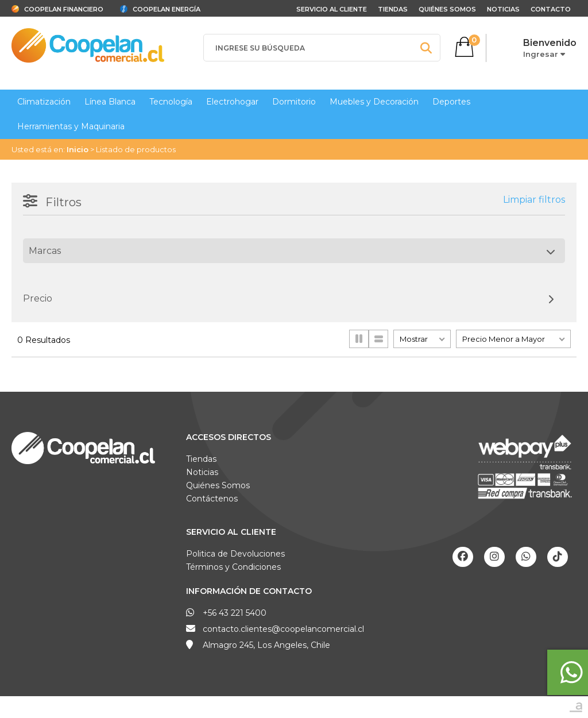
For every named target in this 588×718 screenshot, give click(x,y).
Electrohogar (232, 102)
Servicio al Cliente (231, 532)
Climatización (44, 102)
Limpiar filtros (534, 200)
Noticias (503, 9)
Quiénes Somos (447, 9)
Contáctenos (212, 499)
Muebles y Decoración (374, 102)
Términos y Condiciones (233, 567)
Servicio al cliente (332, 9)
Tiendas (393, 9)
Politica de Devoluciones (235, 554)
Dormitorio (294, 102)
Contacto (551, 9)
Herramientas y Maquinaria (71, 126)
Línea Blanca (110, 102)
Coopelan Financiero (64, 9)
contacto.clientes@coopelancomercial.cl (283, 629)
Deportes (451, 102)
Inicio (78, 149)
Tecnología (171, 102)
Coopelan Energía (167, 9)
